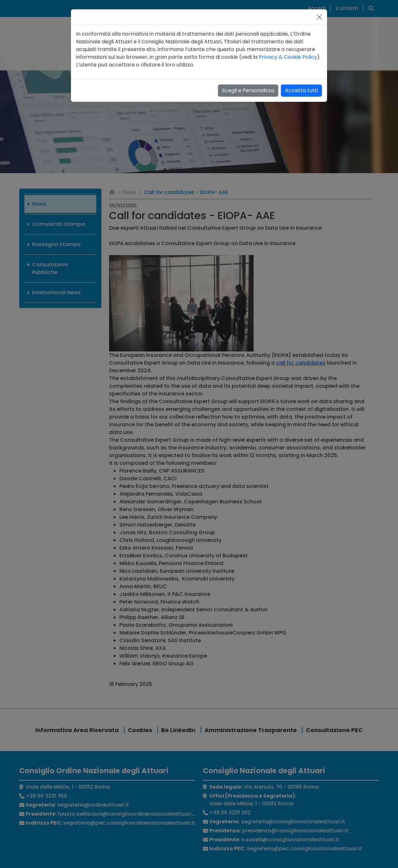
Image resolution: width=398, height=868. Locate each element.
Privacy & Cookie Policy (288, 57)
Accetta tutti (301, 90)
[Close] (319, 17)
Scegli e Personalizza (248, 90)
